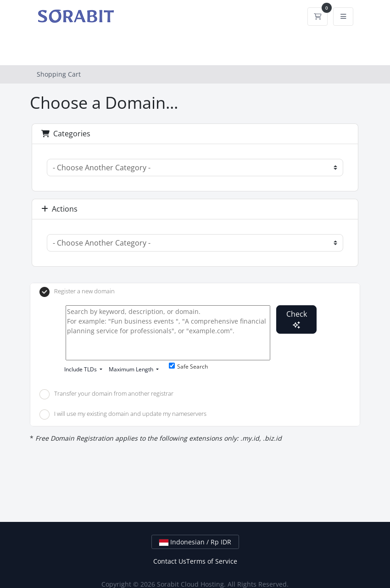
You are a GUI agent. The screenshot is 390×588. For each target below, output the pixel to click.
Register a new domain (77, 292)
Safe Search (188, 367)
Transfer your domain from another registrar (106, 394)
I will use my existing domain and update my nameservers (123, 414)
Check (297, 319)
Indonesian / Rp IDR (195, 542)
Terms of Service (212, 561)
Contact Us (170, 561)
